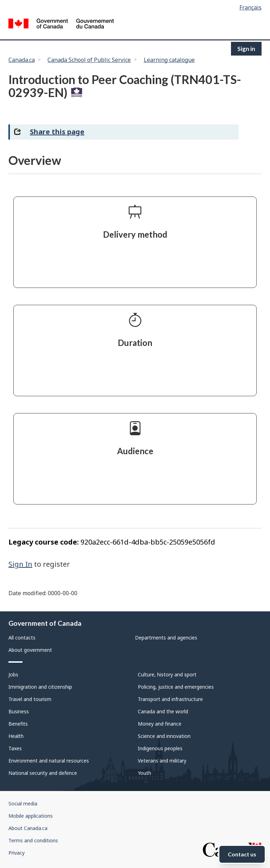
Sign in (246, 49)
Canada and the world (163, 711)
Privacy (17, 853)
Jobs (13, 674)
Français (250, 7)
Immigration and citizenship (40, 687)
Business (19, 711)
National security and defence (43, 773)
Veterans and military (162, 761)
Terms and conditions (33, 840)
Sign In (20, 564)
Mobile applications (31, 816)
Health (16, 736)
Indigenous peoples (160, 748)
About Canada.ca (28, 828)
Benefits (18, 724)
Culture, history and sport (167, 674)
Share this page (57, 132)
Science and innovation (164, 736)
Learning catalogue (169, 60)
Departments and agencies (166, 638)
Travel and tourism (30, 699)
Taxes (15, 748)
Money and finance (160, 724)
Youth (144, 773)
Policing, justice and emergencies (176, 687)
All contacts (22, 638)
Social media (23, 803)
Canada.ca (22, 60)
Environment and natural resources (49, 761)
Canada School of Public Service (89, 60)
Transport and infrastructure (170, 699)
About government (30, 650)
